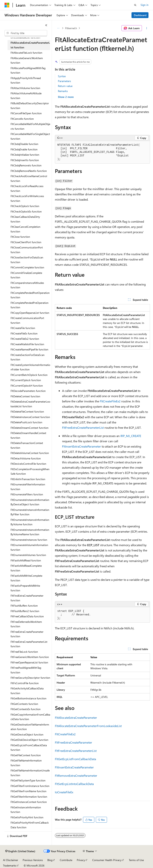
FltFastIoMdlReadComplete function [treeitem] (26, 568)
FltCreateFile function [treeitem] (23, 328)
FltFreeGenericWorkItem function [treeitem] (30, 657)
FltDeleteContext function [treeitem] (25, 396)
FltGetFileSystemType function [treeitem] (28, 780)
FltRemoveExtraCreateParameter (76, 775)
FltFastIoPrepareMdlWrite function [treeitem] (25, 588)
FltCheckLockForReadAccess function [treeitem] (27, 188)
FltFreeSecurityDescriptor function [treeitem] (30, 678)
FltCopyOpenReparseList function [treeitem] (30, 313)
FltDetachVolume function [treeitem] (26, 458)
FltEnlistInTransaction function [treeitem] (28, 479)
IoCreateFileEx (64, 792)
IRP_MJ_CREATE (131, 436)
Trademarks (10, 865)
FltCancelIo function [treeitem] (22, 119)
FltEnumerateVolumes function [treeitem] (28, 555)
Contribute (66, 860)
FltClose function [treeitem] (20, 237)
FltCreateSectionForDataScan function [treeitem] (28, 357)
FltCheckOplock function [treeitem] (25, 206)
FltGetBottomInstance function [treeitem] (28, 698)
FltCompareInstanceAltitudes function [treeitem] (27, 285)
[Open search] (135, 5)
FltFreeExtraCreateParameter (73, 742)
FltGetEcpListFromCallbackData (75, 759)
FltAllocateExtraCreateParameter (76, 718)
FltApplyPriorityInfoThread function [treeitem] (26, 80)
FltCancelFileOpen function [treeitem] (26, 113)
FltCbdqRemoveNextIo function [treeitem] (29, 171)
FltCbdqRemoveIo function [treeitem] (26, 165)
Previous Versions (33, 860)
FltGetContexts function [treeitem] (24, 704)
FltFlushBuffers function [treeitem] (24, 606)
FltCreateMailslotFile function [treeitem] (27, 344)
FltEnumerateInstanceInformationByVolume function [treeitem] (30, 522)
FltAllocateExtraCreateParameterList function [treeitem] (30, 45)
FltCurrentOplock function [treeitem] (26, 380)
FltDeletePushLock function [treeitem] (26, 422)
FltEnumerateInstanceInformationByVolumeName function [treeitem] (30, 532)
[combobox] (26, 33)
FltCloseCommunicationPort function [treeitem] (27, 250)
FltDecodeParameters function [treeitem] (28, 391)
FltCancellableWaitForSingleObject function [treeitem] (30, 136)
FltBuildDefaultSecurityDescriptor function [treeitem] (30, 106)
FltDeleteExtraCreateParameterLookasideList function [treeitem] (30, 404)
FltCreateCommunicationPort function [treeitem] (27, 320)
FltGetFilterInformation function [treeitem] (29, 797)
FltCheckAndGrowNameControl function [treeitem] (29, 178)
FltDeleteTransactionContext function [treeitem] (27, 445)
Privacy (81, 860)
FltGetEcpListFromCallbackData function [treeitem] (29, 748)
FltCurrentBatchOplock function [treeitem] (29, 375)
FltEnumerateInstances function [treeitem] (29, 540)
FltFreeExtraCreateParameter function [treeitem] (27, 634)
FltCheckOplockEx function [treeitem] (26, 211)
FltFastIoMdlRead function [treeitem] (26, 560)
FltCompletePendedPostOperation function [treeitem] (30, 295)
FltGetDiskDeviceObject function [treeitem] (29, 740)
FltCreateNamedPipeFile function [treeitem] (29, 349)
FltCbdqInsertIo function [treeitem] (25, 160)
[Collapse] (46, 25)
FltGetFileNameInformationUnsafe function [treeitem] (30, 773)
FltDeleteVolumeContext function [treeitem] (30, 453)
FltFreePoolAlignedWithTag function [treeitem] (26, 670)
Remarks (63, 91)
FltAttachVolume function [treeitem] (25, 88)
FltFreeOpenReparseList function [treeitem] (29, 662)
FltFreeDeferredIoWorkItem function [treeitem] (26, 624)
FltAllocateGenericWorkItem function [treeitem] (27, 60)
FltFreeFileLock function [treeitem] (24, 652)
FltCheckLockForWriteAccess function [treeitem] (27, 198)
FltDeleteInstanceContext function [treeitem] (30, 417)
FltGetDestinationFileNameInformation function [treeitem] (30, 727)
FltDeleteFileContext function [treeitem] (27, 412)
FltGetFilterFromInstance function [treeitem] (30, 786)
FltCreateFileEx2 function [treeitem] (25, 339)
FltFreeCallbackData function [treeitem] (27, 616)
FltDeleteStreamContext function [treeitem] (30, 428)
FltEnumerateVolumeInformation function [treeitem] (29, 547)
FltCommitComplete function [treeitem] (27, 267)
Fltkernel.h (71, 28)
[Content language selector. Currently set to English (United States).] (20, 851)
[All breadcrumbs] (58, 28)
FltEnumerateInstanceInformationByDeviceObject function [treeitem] (30, 502)
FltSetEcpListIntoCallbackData (74, 784)
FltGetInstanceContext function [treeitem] (29, 802)
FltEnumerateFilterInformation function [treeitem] (28, 487)
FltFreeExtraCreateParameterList (83, 428)
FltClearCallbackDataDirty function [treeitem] (25, 219)
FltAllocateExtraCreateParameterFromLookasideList (88, 726)
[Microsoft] (7, 5)
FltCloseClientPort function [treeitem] (26, 242)
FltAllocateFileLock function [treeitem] (26, 53)
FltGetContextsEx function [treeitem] (26, 709)
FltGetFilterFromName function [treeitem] (28, 791)
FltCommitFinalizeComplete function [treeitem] (26, 275)
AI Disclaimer (11, 860)
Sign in (145, 5)
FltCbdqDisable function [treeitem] (24, 144)
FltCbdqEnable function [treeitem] (24, 149)
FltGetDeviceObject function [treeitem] (27, 734)
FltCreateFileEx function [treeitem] (24, 333)
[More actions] (147, 28)
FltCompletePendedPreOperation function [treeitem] (30, 305)
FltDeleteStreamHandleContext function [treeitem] (28, 435)
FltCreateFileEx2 (110, 401)
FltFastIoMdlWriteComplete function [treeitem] (26, 578)
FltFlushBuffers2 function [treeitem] (25, 611)
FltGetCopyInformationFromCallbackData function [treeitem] (30, 717)
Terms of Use (136, 860)
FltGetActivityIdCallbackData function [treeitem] (27, 691)
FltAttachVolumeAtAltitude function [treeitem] (26, 96)
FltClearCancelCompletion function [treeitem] (25, 229)
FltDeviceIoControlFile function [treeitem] (28, 464)
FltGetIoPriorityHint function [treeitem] (27, 817)
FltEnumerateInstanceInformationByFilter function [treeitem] (30, 512)
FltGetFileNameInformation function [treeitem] (26, 763)
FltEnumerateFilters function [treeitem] (27, 494)
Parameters (64, 81)
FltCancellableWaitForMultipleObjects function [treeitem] (30, 126)
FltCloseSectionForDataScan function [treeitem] (27, 260)
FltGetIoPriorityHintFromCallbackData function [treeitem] (30, 825)
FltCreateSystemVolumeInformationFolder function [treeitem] (30, 367)
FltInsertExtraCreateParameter (81, 446)
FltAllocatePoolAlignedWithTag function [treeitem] (28, 70)
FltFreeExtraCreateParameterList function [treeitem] (29, 644)
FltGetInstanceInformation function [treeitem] (26, 810)
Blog (50, 860)
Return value (65, 86)
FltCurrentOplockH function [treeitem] (27, 386)
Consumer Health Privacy (107, 860)
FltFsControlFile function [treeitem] (25, 683)
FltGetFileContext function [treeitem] (26, 755)
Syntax (62, 76)
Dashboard (140, 15)
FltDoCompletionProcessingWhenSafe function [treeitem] (30, 471)
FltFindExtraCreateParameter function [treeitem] (27, 598)
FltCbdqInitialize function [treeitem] (25, 155)
